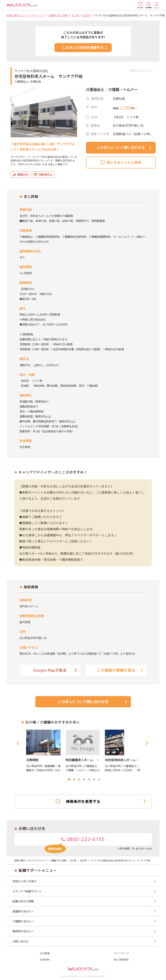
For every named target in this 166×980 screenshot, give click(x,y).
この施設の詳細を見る (120, 670)
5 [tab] (89, 780)
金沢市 (87, 15)
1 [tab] (69, 780)
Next (147, 743)
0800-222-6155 (75, 841)
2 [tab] (74, 780)
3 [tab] (79, 780)
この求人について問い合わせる (124, 148)
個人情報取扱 (121, 960)
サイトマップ (121, 953)
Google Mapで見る (55, 670)
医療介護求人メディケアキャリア (25, 15)
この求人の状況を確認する (85, 48)
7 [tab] (99, 780)
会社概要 (45, 953)
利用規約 (45, 960)
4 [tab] (84, 780)
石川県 (75, 15)
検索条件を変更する (101, 802)
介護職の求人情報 (58, 15)
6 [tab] (94, 780)
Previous (19, 743)
